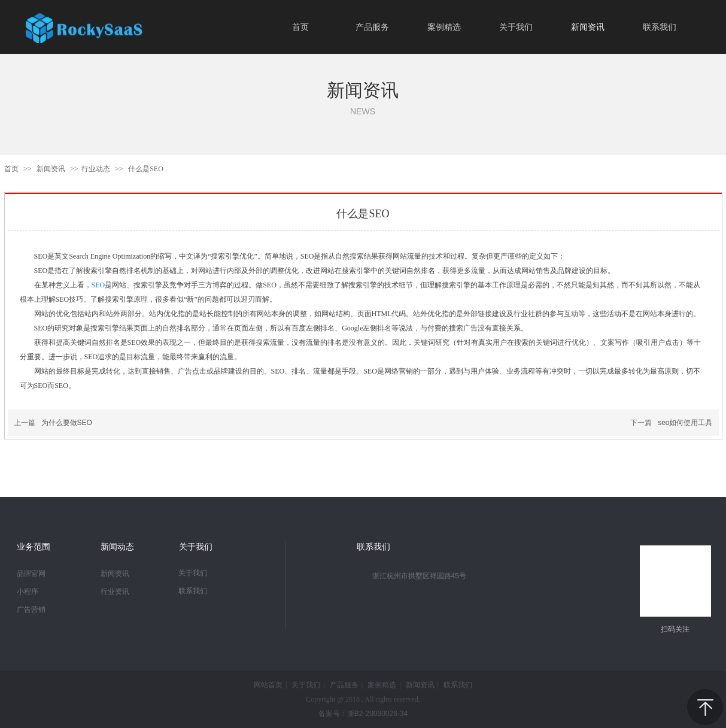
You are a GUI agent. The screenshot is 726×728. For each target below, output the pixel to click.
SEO (98, 285)
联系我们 (193, 591)
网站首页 (268, 685)
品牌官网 (31, 574)
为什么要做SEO (67, 423)
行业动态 (96, 169)
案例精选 (382, 685)
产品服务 (344, 685)
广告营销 (31, 609)
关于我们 (193, 573)
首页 (11, 169)
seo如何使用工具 (685, 423)
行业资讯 (115, 591)
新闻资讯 (52, 169)
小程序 (28, 591)
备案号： (363, 714)
